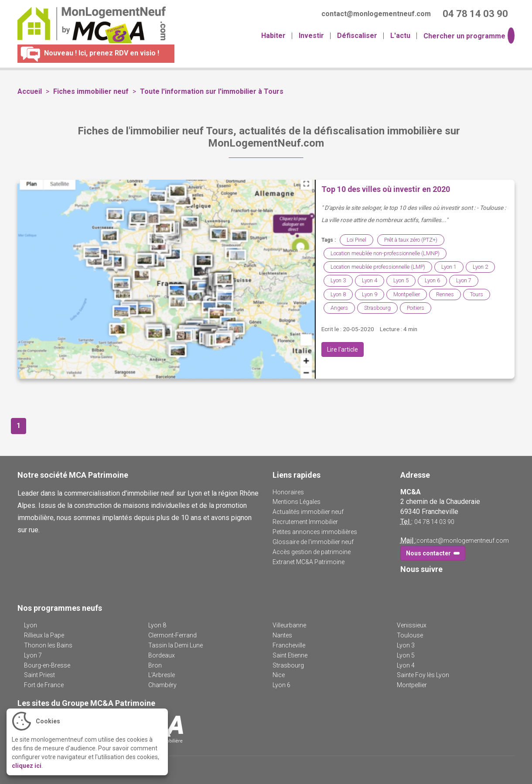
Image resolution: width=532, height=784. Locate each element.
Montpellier (407, 294)
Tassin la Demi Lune (176, 645)
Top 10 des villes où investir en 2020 (386, 189)
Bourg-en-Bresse (47, 665)
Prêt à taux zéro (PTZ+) (411, 240)
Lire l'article (343, 349)
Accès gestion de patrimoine (312, 552)
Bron (155, 665)
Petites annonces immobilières (315, 532)
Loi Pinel (356, 240)
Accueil (30, 91)
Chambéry (162, 685)
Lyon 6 (432, 280)
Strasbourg (377, 308)
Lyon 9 (370, 294)
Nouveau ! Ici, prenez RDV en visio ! (88, 53)
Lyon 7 (464, 280)
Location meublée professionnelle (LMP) (378, 267)
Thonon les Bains (48, 645)
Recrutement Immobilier (305, 522)
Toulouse (410, 635)
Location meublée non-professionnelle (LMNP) (385, 253)
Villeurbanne (289, 625)
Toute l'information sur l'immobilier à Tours (212, 91)
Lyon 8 (338, 294)
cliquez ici (27, 766)
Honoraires (288, 492)
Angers (339, 308)
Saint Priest (39, 675)
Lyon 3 (338, 280)
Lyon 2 (480, 267)
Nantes (282, 635)
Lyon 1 (449, 267)
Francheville (289, 645)
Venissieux (412, 625)
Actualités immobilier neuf (308, 512)
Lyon (31, 625)
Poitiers (416, 308)
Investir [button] (311, 36)
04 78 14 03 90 (434, 522)
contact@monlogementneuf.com (463, 541)
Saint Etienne (290, 655)
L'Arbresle (162, 675)
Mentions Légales (297, 502)
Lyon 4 (370, 280)
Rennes (445, 294)
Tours (477, 294)
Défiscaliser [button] (357, 36)
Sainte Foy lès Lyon (423, 675)
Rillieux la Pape (44, 635)
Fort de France (44, 685)
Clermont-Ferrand (172, 635)
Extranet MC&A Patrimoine (309, 562)
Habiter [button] (273, 36)
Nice (279, 675)
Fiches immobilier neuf (91, 91)
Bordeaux (162, 655)
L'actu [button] (400, 36)
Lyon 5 (401, 280)
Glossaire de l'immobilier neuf (313, 542)
